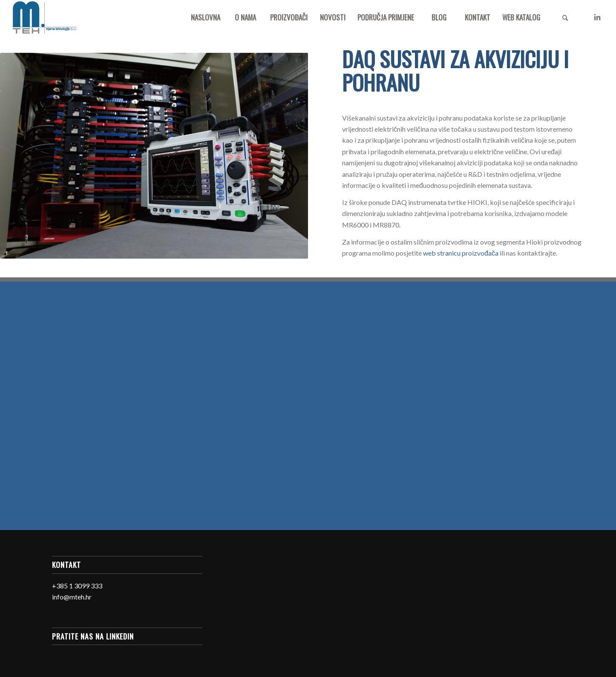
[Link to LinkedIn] (597, 17)
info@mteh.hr (72, 597)
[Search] (565, 17)
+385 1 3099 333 (77, 586)
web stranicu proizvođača (461, 253)
